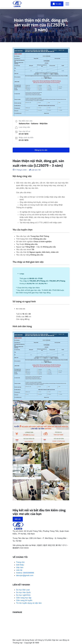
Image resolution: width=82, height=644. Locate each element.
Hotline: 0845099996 (25, 573)
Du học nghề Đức (23, 595)
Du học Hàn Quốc (23, 592)
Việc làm (20, 567)
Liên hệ (19, 570)
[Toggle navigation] (67, 4)
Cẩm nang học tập (24, 598)
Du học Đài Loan (23, 590)
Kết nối (18, 519)
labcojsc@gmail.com (25, 575)
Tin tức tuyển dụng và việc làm (29, 603)
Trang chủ (20, 562)
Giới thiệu (20, 565)
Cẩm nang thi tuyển (24, 600)
